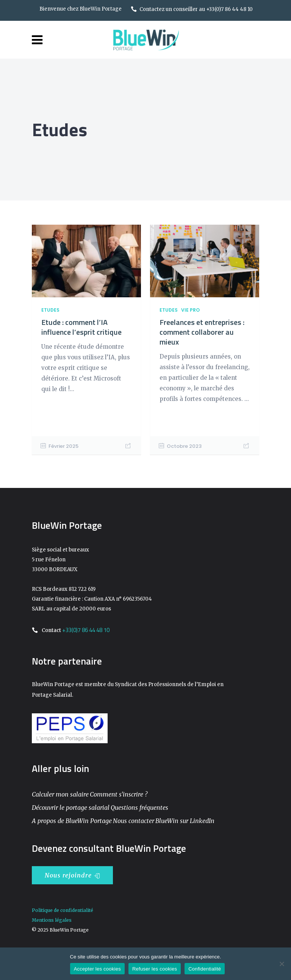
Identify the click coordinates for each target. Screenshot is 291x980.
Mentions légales (52, 920)
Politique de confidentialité (63, 910)
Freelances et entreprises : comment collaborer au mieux (202, 332)
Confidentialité (205, 969)
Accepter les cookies (97, 969)
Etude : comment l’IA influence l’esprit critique (81, 327)
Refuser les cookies (155, 969)
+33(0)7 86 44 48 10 (86, 630)
